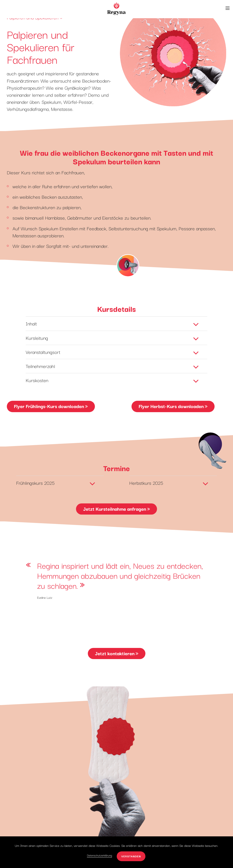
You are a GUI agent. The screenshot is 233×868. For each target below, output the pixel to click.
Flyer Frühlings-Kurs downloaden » (51, 406)
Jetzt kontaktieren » (117, 653)
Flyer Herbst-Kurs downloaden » (173, 406)
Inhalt (113, 323)
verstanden (131, 856)
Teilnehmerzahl (113, 365)
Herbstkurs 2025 (170, 482)
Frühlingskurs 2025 (56, 482)
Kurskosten (113, 380)
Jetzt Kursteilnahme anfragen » (116, 509)
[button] (228, 8)
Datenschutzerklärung (99, 855)
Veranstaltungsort (113, 351)
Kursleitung (113, 337)
